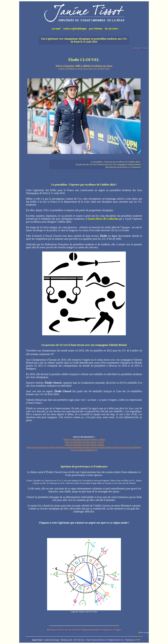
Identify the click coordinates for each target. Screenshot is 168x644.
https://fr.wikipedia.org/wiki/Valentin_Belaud (85, 445)
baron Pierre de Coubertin (103, 219)
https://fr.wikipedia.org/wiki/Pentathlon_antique (85, 439)
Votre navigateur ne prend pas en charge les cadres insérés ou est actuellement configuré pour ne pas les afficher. (84, 17)
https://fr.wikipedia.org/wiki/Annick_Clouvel (85, 442)
